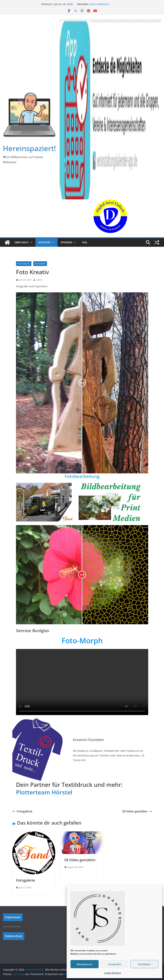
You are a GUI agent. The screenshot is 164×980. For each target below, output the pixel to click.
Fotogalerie (22, 811)
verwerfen (115, 964)
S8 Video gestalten (137, 811)
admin (39, 280)
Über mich (22, 242)
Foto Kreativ (24, 264)
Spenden (66, 242)
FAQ (85, 242)
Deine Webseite (99, 4)
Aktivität (44, 242)
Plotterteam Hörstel (44, 792)
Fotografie (40, 264)
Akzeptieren (84, 964)
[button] (31, 242)
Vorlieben (144, 964)
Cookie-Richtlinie (113, 973)
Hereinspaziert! (29, 148)
